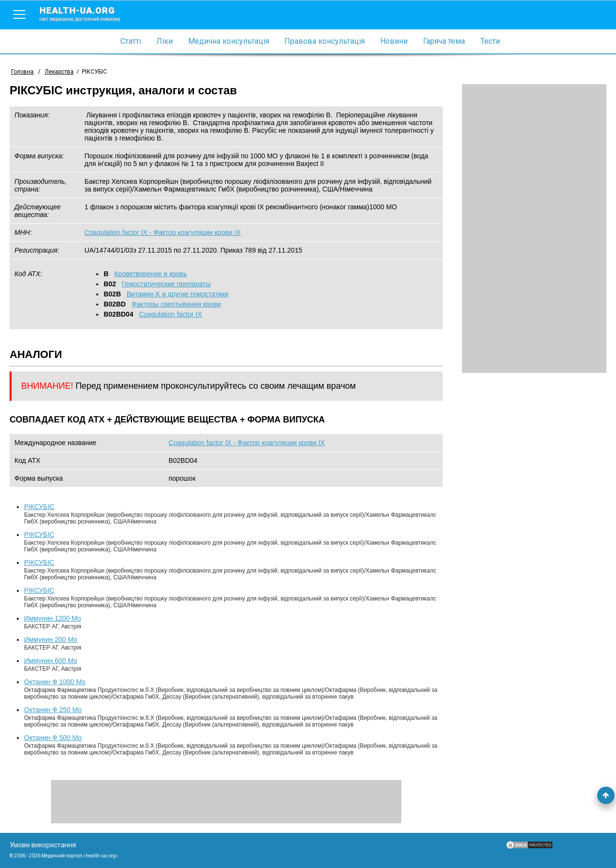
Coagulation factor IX (171, 314)
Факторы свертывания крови (176, 304)
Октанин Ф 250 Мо (53, 710)
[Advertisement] (534, 229)
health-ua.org (88, 13)
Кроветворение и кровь (150, 274)
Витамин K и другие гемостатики (178, 294)
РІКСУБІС (39, 507)
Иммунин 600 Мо (51, 661)
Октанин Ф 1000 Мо (55, 682)
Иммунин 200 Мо (51, 639)
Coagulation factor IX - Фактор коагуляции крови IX (162, 232)
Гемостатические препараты (166, 284)
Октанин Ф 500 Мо (53, 738)
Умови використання (43, 845)
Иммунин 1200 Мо (52, 618)
